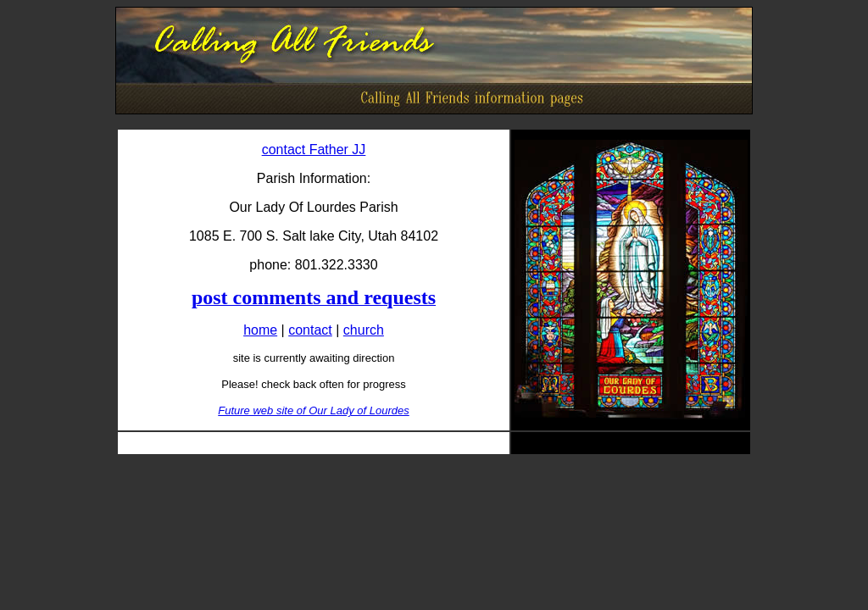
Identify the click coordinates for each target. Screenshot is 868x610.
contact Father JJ (314, 150)
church (364, 330)
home (260, 330)
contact (310, 330)
